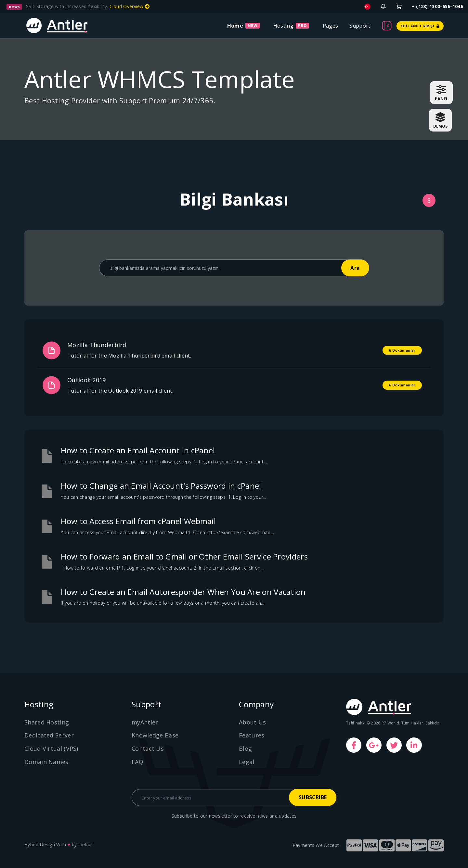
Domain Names (46, 762)
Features (252, 735)
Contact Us (148, 748)
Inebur (85, 844)
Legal (247, 762)
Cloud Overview (130, 6)
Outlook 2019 (87, 380)
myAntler (145, 722)
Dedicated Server (49, 735)
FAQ (137, 762)
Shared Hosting (47, 722)
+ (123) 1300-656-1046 (437, 6)
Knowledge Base (155, 735)
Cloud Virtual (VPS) (51, 748)
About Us (252, 722)
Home (235, 26)
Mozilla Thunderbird (97, 345)
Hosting (283, 26)
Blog (245, 748)
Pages (331, 26)
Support (360, 26)
